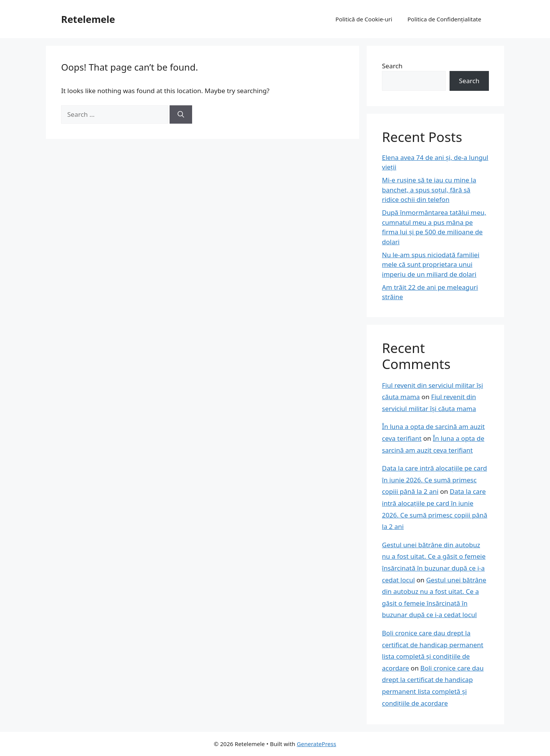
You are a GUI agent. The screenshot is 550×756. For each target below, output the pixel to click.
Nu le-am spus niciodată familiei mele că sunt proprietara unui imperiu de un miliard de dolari (431, 264)
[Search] (181, 114)
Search (392, 66)
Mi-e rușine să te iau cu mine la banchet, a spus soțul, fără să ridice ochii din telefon (429, 190)
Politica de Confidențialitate (444, 19)
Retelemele (88, 19)
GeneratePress (316, 744)
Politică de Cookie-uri (364, 19)
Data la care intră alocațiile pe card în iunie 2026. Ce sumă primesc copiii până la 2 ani (434, 480)
